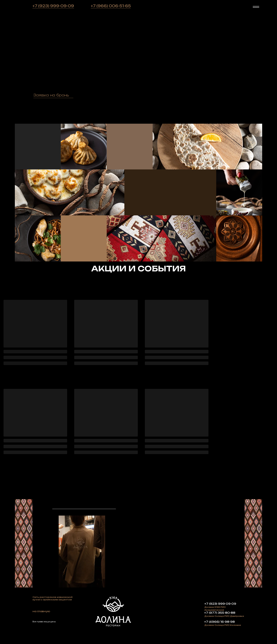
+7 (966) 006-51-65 (111, 6)
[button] (51, 95)
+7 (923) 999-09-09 (53, 6)
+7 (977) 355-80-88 (220, 613)
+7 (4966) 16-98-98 (219, 622)
